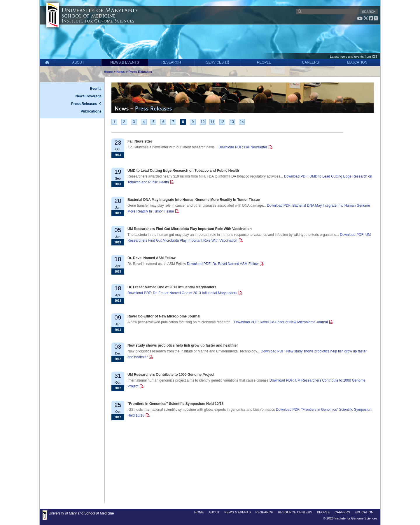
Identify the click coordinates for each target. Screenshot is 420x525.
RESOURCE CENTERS (295, 512)
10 (203, 122)
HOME (199, 512)
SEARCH (369, 12)
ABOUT (78, 62)
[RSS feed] (376, 18)
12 (222, 122)
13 (232, 122)
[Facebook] (371, 18)
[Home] (47, 63)
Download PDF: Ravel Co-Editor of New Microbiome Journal (281, 322)
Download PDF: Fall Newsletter (243, 147)
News (121, 72)
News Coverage (89, 96)
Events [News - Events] (96, 89)
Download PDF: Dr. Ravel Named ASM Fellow (223, 264)
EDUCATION (357, 62)
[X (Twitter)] (366, 18)
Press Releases (84, 104)
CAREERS (311, 62)
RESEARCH (171, 62)
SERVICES (218, 62)
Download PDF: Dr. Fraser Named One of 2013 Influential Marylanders (182, 293)
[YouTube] (360, 18)
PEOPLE (264, 62)
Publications (91, 111)
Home (108, 72)
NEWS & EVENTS (125, 62)
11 (212, 122)
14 (242, 122)
